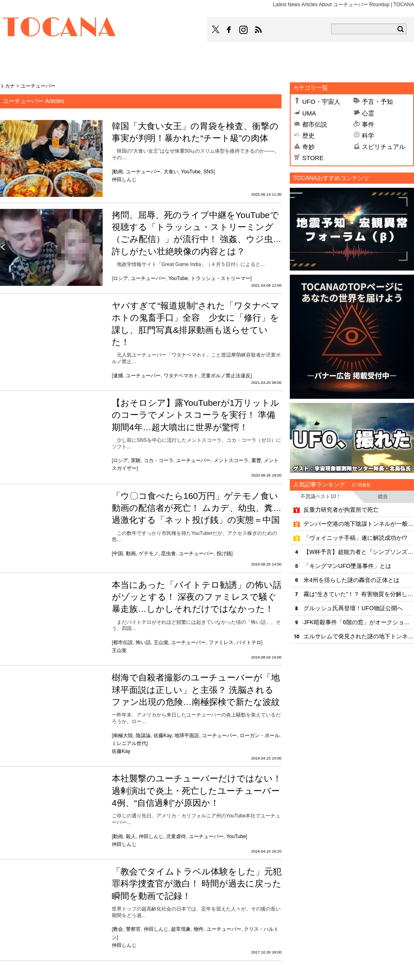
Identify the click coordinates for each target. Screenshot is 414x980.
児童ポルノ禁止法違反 (226, 376)
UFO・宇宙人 (321, 102)
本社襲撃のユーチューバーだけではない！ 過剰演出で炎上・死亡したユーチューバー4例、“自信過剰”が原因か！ (197, 791)
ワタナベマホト (181, 376)
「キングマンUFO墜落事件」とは (347, 566)
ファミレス (221, 642)
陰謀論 (143, 736)
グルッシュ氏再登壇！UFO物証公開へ (353, 608)
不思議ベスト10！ (321, 496)
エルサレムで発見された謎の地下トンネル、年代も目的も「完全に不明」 (359, 636)
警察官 (133, 929)
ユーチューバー (143, 172)
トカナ (7, 86)
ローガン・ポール (260, 736)
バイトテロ (249, 642)
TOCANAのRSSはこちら (258, 30)
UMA (309, 113)
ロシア (120, 278)
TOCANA (60, 28)
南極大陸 (123, 736)
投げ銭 (224, 553)
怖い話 (143, 642)
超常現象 (181, 929)
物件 (199, 929)
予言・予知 (377, 102)
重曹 (256, 460)
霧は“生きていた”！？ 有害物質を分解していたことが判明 (359, 594)
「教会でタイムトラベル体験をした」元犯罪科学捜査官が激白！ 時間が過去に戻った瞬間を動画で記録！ (197, 884)
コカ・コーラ (159, 460)
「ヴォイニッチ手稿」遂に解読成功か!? (355, 538)
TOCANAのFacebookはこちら (229, 30)
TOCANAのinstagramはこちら (244, 30)
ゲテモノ (149, 553)
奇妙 (308, 147)
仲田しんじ (124, 180)
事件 (368, 124)
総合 (383, 496)
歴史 (308, 135)
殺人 (131, 836)
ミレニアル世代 (129, 743)
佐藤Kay (163, 736)
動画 (118, 172)
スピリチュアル (384, 147)
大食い (171, 172)
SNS (208, 172)
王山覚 (161, 642)
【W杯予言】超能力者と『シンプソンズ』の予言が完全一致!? (359, 552)
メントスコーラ (231, 460)
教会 (118, 929)
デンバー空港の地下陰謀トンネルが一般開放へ (359, 524)
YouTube (191, 172)
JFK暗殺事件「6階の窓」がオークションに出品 (359, 622)
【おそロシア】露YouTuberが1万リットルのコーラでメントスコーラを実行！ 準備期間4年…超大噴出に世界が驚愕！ (196, 415)
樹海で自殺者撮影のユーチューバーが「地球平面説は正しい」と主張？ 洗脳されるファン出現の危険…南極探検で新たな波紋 (196, 690)
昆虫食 (168, 553)
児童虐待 (176, 836)
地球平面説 (187, 736)
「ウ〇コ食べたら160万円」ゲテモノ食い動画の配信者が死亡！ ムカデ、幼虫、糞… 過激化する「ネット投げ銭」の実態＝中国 (197, 508)
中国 (118, 553)
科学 (368, 135)
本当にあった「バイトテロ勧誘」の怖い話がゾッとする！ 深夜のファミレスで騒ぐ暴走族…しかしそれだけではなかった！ (197, 597)
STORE (313, 158)
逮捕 (118, 376)
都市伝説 (123, 642)
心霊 (368, 113)
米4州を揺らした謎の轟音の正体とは (351, 580)
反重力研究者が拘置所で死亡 (341, 510)
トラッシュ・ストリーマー (221, 278)
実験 (136, 460)
